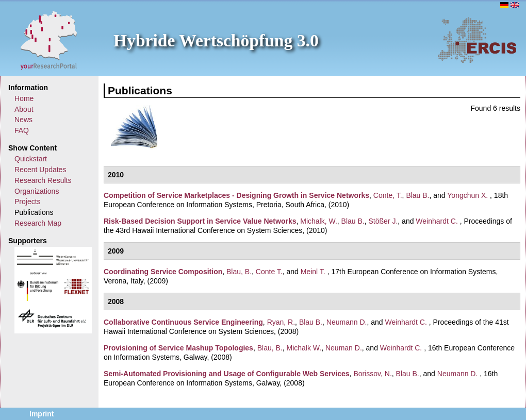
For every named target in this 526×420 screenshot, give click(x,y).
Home (24, 98)
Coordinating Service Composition (163, 272)
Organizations (37, 191)
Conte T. (269, 272)
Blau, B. (239, 272)
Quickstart (31, 159)
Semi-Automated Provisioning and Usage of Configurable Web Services (227, 374)
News (23, 120)
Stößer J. (383, 221)
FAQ (22, 130)
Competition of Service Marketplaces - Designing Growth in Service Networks (236, 195)
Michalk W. (304, 348)
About (24, 109)
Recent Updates (40, 170)
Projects (28, 201)
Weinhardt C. (437, 221)
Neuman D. (344, 348)
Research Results (43, 180)
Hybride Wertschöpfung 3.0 (216, 40)
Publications (34, 212)
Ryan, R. (281, 322)
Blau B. (417, 195)
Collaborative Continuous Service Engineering (183, 322)
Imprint (42, 414)
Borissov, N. (372, 374)
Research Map (38, 223)
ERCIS (477, 40)
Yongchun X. (467, 195)
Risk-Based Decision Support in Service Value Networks (200, 221)
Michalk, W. (319, 221)
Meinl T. (313, 272)
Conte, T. (388, 195)
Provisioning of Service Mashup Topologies (178, 348)
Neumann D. (347, 322)
